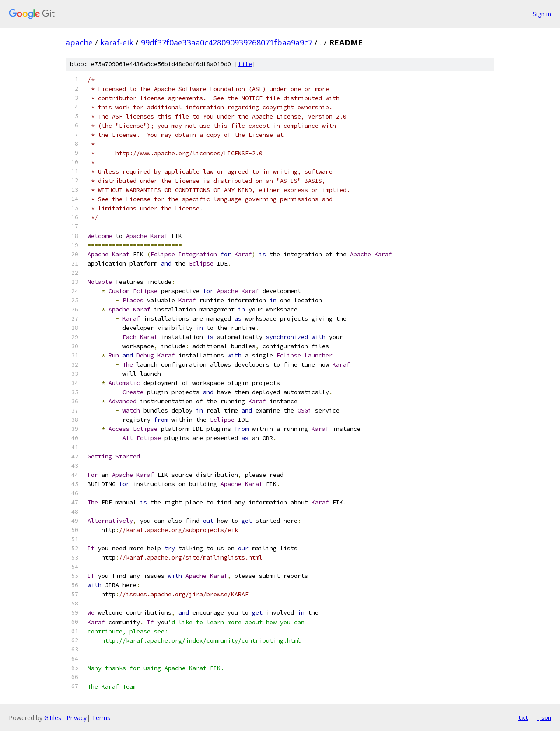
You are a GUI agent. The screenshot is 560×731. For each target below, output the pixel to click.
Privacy (77, 718)
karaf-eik (117, 42)
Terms (101, 718)
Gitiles (53, 718)
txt (523, 717)
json (544, 717)
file (245, 64)
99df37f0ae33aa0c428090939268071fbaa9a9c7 (227, 42)
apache (79, 42)
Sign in (542, 14)
